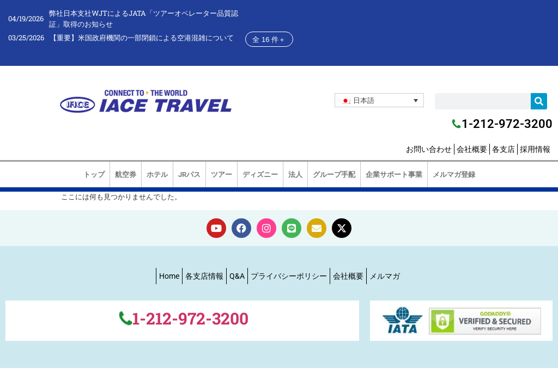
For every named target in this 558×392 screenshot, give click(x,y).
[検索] (539, 101)
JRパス (189, 174)
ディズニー (260, 174)
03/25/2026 (26, 38)
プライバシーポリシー (289, 276)
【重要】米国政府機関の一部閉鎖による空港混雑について (142, 38)
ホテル (157, 174)
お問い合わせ (429, 149)
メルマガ (385, 276)
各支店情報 (204, 276)
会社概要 (472, 149)
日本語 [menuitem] (364, 100)
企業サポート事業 (394, 174)
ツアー (222, 174)
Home (169, 276)
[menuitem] (379, 100)
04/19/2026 (26, 19)
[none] (379, 100)
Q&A (237, 276)
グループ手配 (334, 174)
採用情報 (535, 149)
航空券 (126, 174)
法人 (295, 174)
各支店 (504, 149)
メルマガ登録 (454, 174)
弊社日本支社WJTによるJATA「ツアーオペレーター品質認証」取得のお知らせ (144, 19)
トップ (94, 174)
